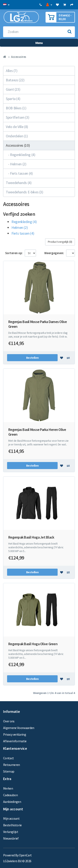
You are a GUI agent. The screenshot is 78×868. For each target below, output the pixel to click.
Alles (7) (12, 71)
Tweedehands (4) (19, 183)
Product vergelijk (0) (60, 242)
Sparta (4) (13, 99)
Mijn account (11, 818)
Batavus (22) (15, 80)
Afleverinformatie (15, 741)
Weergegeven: (54, 253)
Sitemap (9, 771)
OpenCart (25, 855)
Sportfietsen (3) (17, 117)
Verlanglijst (11, 832)
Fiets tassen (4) (23, 233)
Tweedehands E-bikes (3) (25, 192)
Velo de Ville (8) (17, 127)
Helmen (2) (20, 227)
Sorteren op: (14, 253)
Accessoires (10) (18, 145)
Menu (39, 43)
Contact (8, 758)
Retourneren (12, 765)
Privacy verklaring (15, 734)
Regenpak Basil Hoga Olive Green (33, 644)
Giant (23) (13, 89)
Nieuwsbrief (11, 838)
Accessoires (19, 57)
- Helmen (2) (16, 164)
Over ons (9, 721)
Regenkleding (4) (24, 222)
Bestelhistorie (12, 825)
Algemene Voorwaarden (19, 728)
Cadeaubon (10, 795)
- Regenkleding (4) (20, 155)
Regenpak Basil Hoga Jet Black (31, 537)
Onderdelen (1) (17, 136)
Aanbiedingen (12, 802)
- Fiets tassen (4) (19, 173)
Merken (8, 788)
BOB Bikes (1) (16, 108)
